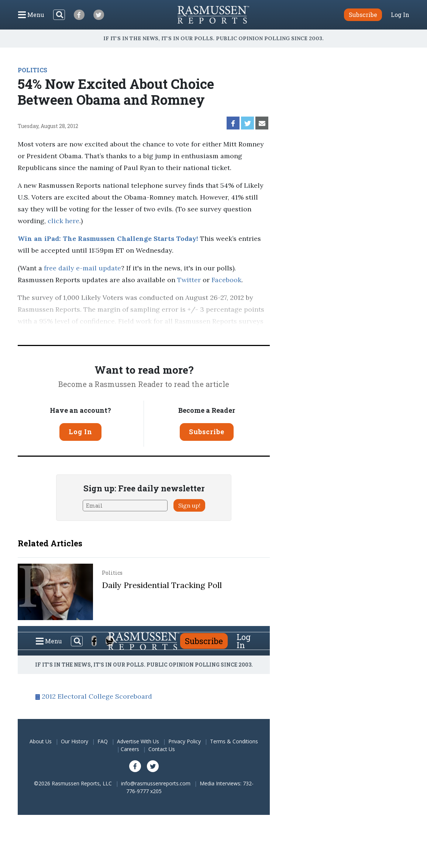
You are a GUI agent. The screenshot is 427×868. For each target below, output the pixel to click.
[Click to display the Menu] (31, 15)
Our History (75, 741)
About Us (41, 741)
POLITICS (32, 70)
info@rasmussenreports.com (156, 783)
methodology (201, 333)
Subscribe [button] (363, 15)
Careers (130, 749)
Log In (400, 15)
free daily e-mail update (82, 268)
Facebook (226, 280)
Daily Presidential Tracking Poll (162, 585)
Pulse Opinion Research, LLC (117, 333)
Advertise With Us (138, 741)
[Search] (59, 15)
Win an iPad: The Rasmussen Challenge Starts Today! (108, 238)
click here (63, 221)
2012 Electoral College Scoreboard (97, 696)
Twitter (189, 280)
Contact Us (162, 749)
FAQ (103, 741)
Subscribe (207, 432)
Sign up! (189, 505)
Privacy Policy (185, 741)
